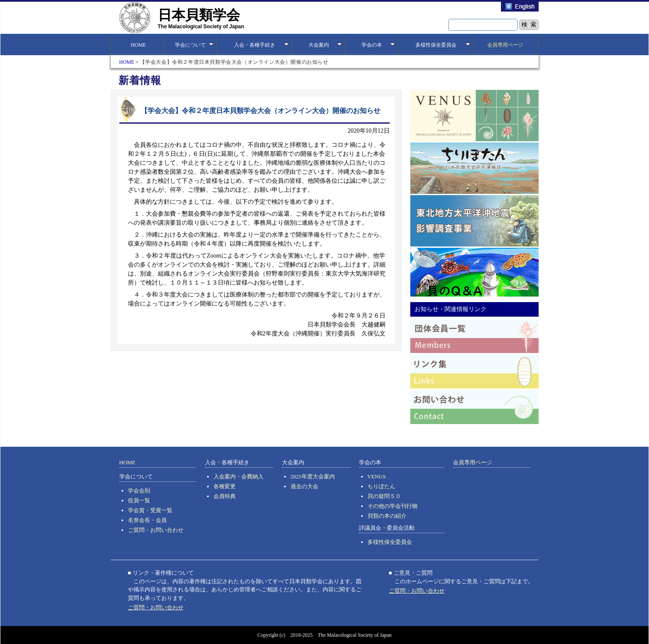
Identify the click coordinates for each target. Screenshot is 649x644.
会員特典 (225, 496)
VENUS (377, 476)
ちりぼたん (381, 486)
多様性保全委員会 (390, 542)
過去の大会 (304, 486)
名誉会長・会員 (147, 520)
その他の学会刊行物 (393, 506)
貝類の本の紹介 (387, 516)
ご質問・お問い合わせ (156, 530)
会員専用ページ (505, 45)
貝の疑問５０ (384, 496)
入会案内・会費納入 (239, 476)
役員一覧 (139, 500)
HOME (137, 45)
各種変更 (225, 486)
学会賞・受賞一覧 (150, 510)
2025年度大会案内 (313, 476)
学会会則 (139, 491)
